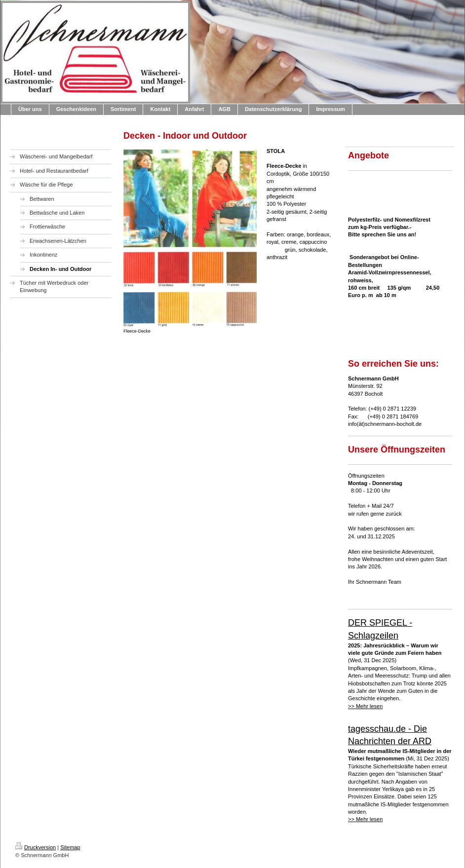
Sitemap (70, 847)
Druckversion (36, 847)
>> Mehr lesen (365, 706)
